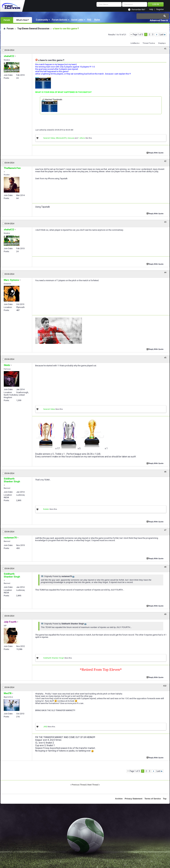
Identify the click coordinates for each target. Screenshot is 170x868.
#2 (165, 161)
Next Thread (93, 785)
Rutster (46, 509)
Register (160, 9)
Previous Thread (79, 785)
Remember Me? (138, 10)
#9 (165, 614)
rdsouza (71, 138)
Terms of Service (153, 799)
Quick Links (77, 20)
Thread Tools (148, 43)
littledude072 (61, 138)
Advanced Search (159, 20)
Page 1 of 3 (138, 34)
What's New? (23, 20)
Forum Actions (60, 20)
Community (42, 20)
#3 (165, 222)
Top (165, 799)
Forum (7, 20)
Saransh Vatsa (49, 138)
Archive (119, 799)
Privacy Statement (134, 799)
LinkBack (134, 43)
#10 (165, 686)
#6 (165, 472)
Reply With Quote (155, 152)
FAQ (89, 20)
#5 (165, 358)
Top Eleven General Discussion (33, 29)
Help (151, 9)
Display (161, 43)
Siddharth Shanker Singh (54, 658)
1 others (82, 138)
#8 (165, 567)
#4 (165, 273)
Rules (97, 20)
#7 (165, 530)
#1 (165, 49)
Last (163, 34)
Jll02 (45, 727)
